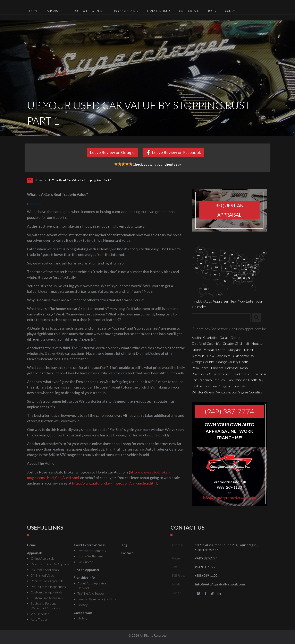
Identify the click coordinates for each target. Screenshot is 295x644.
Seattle (197, 386)
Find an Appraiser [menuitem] (125, 11)
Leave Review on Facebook (176, 152)
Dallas (224, 337)
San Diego (260, 374)
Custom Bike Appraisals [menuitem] (47, 598)
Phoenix (217, 368)
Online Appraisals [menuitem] (43, 558)
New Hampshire (219, 356)
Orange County (203, 362)
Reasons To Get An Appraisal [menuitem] (50, 564)
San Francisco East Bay (208, 380)
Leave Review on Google (112, 152)
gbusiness (198, 594)
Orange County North (232, 362)
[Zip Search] (221, 318)
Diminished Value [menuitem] (42, 575)
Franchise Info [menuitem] (159, 11)
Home (39, 180)
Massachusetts (214, 350)
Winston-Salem (203, 392)
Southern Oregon (217, 386)
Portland (231, 368)
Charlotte (210, 337)
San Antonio (241, 374)
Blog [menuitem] (212, 11)
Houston (258, 343)
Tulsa (236, 386)
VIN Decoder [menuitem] (40, 614)
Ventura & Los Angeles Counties (239, 392)
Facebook (205, 594)
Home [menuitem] (33, 11)
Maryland (235, 350)
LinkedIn (219, 594)
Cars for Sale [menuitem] (189, 11)
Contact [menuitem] (231, 11)
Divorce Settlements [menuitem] (92, 551)
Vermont (248, 386)
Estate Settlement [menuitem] (90, 556)
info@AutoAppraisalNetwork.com (229, 498)
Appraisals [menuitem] (55, 11)
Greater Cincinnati (236, 343)
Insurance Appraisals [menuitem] (45, 570)
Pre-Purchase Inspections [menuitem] (48, 587)
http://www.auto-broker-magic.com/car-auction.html (115, 483)
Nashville (198, 356)
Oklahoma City (243, 356)
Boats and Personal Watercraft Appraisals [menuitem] (46, 606)
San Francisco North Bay (245, 380)
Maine (196, 350)
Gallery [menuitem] (82, 618)
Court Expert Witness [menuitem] (87, 11)
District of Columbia (206, 343)
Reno (244, 368)
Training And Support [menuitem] (91, 593)
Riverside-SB (201, 374)
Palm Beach (200, 368)
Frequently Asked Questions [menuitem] (97, 599)
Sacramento (221, 374)
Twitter (212, 594)
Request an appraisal (229, 210)
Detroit (236, 337)
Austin (196, 337)
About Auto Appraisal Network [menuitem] (92, 586)
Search (259, 318)
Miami (248, 350)
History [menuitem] (82, 605)
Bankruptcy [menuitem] (85, 562)
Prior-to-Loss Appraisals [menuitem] (47, 581)
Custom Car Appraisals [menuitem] (46, 592)
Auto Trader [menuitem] (39, 619)
